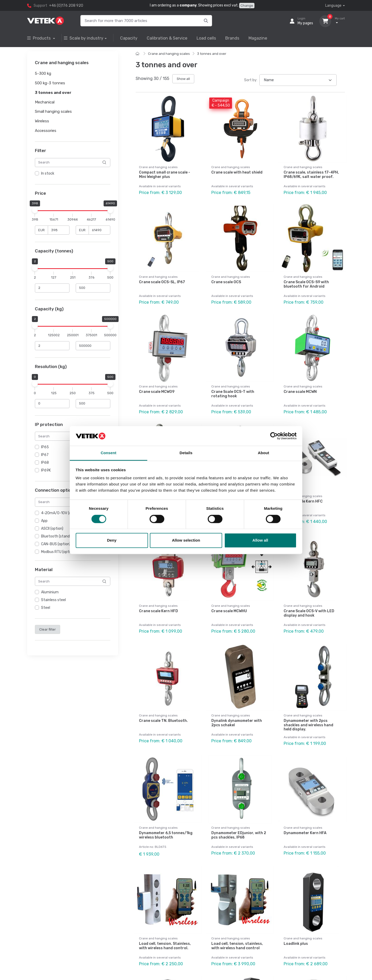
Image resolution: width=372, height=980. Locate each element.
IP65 (45, 447)
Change (247, 6)
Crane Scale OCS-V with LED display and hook (309, 613)
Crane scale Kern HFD (158, 611)
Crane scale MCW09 (157, 392)
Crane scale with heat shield (237, 172)
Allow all (260, 540)
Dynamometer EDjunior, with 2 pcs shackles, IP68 (239, 835)
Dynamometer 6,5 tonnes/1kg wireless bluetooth (166, 835)
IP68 (45, 463)
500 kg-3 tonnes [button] (50, 83)
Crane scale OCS (226, 282)
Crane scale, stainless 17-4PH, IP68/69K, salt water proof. (311, 175)
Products (39, 38)
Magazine (258, 38)
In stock (48, 173)
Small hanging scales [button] (53, 112)
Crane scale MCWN (300, 392)
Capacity (129, 38)
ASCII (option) (52, 529)
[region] (73, 174)
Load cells (206, 38)
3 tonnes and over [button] (53, 93)
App (44, 521)
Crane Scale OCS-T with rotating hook (233, 394)
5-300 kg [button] (43, 74)
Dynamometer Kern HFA (305, 833)
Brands (232, 38)
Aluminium (50, 592)
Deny (112, 540)
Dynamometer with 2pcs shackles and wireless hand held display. (308, 725)
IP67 (45, 455)
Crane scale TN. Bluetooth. (163, 721)
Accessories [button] (46, 131)
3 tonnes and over (212, 54)
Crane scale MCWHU (229, 611)
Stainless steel (53, 600)
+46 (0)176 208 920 (66, 6)
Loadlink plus (296, 944)
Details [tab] (186, 453)
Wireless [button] (42, 121)
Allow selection (186, 540)
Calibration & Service (167, 38)
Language (333, 6)
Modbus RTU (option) (58, 552)
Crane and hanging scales (169, 54)
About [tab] (263, 453)
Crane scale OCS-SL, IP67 (162, 282)
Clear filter (48, 629)
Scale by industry (84, 38)
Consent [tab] (109, 453)
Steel (46, 608)
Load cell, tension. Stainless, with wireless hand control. (165, 946)
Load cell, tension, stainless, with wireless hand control (237, 946)
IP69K (46, 470)
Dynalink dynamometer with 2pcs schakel (237, 723)
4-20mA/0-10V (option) (61, 513)
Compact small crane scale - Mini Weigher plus (165, 175)
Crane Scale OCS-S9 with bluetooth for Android (306, 284)
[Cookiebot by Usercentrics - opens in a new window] (274, 436)
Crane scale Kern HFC (303, 501)
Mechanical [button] (45, 102)
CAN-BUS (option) (56, 544)
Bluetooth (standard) (59, 536)
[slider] (35, 210)
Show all (183, 79)
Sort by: (251, 80)
